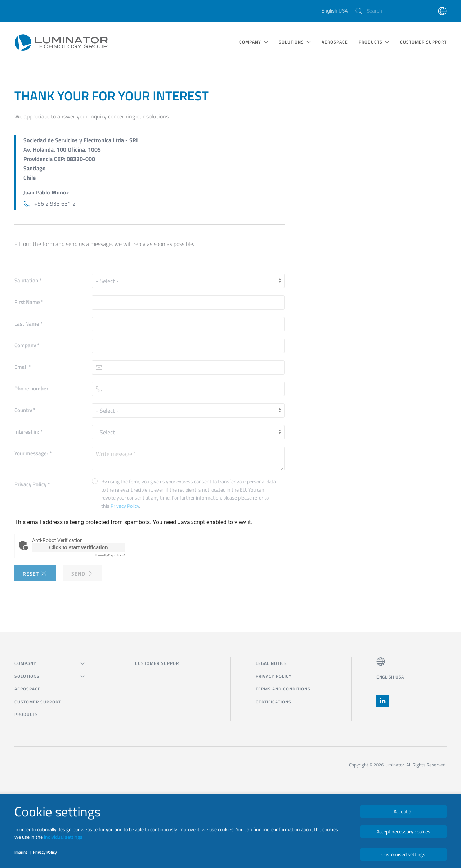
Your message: (33, 453)
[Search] (393, 11)
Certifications (274, 702)
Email (23, 367)
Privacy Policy (32, 484)
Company (27, 345)
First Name (29, 302)
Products (26, 714)
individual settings (63, 837)
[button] (442, 11)
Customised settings (403, 854)
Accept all (404, 811)
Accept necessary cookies (403, 831)
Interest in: (28, 432)
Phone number (31, 388)
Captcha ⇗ (110, 555)
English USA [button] (390, 677)
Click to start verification (78, 547)
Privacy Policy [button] (125, 506)
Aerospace (335, 42)
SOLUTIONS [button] (295, 42)
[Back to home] (61, 42)
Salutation (28, 280)
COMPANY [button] (254, 42)
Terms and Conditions (283, 689)
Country (25, 410)
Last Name (28, 324)
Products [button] (374, 42)
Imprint (21, 852)
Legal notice (271, 663)
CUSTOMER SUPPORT (423, 42)
